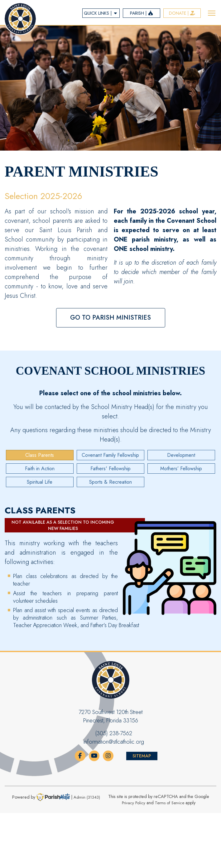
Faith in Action (40, 469)
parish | (142, 13)
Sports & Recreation (110, 482)
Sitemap (142, 756)
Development (181, 455)
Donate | (182, 13)
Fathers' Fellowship (110, 469)
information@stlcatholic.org (114, 742)
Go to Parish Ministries (110, 318)
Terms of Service (170, 803)
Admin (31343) (87, 797)
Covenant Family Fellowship (110, 455)
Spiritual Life (40, 482)
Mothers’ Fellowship (181, 469)
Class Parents (40, 455)
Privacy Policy (134, 803)
